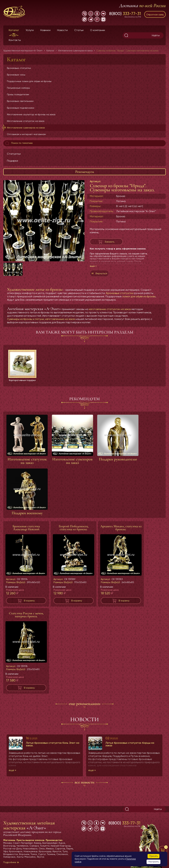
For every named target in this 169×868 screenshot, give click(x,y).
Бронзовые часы (16, 75)
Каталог (14, 30)
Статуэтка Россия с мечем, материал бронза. (26, 618)
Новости (62, 30)
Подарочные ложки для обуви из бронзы (29, 81)
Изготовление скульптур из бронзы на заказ (31, 114)
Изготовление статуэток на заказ (26, 121)
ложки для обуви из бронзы (139, 296)
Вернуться (101, 273)
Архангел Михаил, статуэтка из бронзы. (121, 531)
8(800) (125, 14)
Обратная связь (155, 15)
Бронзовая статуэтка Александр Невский (26, 531)
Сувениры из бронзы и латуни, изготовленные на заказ (41, 319)
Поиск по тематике (19, 143)
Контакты (15, 40)
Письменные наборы (18, 88)
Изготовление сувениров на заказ (26, 128)
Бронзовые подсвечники (21, 108)
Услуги (30, 30)
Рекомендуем (85, 172)
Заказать (110, 242)
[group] (44, 221)
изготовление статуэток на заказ (110, 309)
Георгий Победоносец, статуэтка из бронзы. (74, 531)
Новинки (45, 30)
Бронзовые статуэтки (19, 68)
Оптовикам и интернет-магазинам (26, 134)
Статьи (79, 30)
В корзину (29, 604)
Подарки (12, 161)
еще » (93, 266)
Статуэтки (14, 154)
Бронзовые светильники (20, 101)
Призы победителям (18, 94)
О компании (98, 30)
